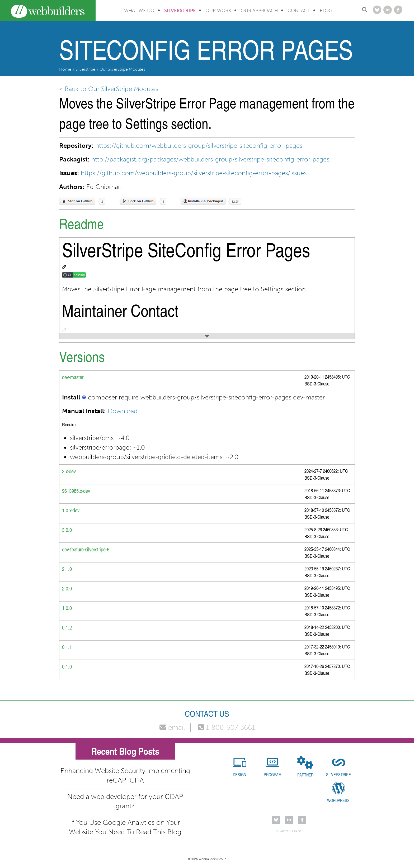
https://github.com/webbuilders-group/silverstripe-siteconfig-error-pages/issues (194, 173)
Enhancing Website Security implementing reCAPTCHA (125, 776)
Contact (299, 11)
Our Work (218, 11)
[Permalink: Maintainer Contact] (64, 330)
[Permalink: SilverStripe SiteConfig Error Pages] (64, 267)
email (172, 728)
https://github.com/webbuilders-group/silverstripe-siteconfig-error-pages (199, 146)
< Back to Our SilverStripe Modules (109, 89)
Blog (326, 11)
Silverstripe (180, 11)
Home (65, 69)
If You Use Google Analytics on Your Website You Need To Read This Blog (125, 827)
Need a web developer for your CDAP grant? (125, 801)
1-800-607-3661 (226, 728)
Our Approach (259, 11)
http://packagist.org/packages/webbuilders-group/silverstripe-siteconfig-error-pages (210, 159)
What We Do (139, 11)
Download (123, 411)
